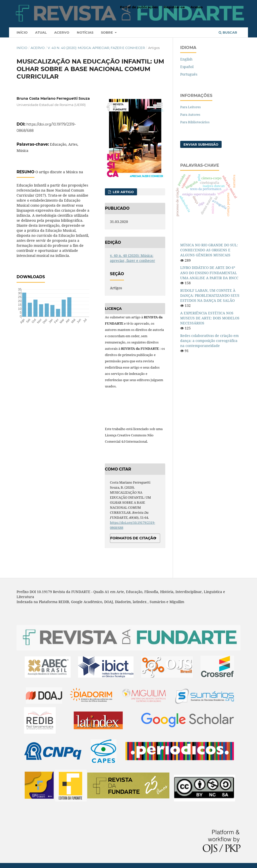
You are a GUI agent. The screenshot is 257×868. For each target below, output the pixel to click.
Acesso (197, 7)
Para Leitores (190, 107)
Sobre (107, 32)
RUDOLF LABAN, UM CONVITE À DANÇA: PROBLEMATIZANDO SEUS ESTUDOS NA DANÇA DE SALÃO (210, 295)
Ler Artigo (123, 192)
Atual (41, 32)
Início (22, 32)
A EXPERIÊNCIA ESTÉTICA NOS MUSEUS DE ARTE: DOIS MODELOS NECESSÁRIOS (210, 318)
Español (187, 67)
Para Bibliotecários (195, 122)
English (186, 59)
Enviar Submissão (201, 144)
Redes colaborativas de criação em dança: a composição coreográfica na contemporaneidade (209, 341)
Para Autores (190, 114)
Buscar (228, 32)
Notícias (85, 32)
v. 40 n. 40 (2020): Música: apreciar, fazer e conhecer (96, 48)
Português (189, 74)
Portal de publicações (139, 7)
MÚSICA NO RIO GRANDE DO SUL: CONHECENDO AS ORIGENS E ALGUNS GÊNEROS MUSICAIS (209, 250)
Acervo (62, 32)
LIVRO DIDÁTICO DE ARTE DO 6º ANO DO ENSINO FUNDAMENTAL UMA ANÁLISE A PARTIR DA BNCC (209, 273)
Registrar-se (174, 7)
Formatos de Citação (133, 538)
